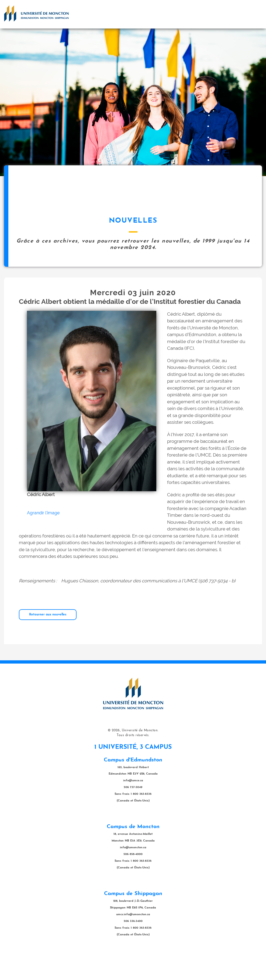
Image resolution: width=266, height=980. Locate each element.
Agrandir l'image (43, 540)
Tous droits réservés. (133, 762)
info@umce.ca (133, 808)
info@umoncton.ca (133, 874)
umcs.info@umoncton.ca (133, 941)
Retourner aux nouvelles (48, 642)
